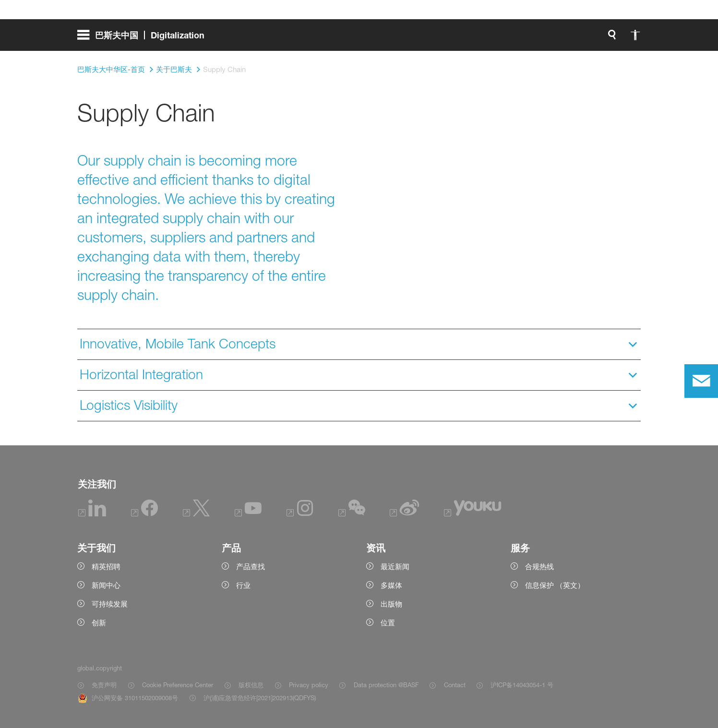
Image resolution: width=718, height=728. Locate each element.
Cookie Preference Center (178, 685)
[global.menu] (145, 38)
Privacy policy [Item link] (309, 685)
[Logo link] (602, 38)
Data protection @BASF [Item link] (386, 685)
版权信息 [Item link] (251, 685)
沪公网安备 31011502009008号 (135, 698)
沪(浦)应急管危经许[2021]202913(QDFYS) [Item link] (260, 698)
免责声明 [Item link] (104, 685)
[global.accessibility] (534, 38)
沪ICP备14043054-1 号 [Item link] (522, 685)
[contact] (701, 381)
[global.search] (511, 38)
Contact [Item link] (455, 685)
